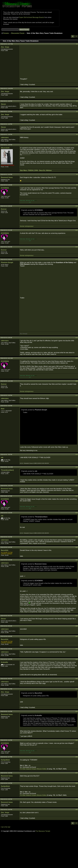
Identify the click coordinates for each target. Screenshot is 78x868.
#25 (76, 547)
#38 (76, 783)
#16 (76, 381)
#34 (76, 711)
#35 (76, 740)
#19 (76, 454)
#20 (76, 467)
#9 (77, 185)
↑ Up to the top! (5, 827)
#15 (76, 358)
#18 (76, 406)
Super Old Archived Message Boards (31, 17)
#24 (76, 537)
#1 (77, 44)
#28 (76, 626)
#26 (76, 560)
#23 (76, 513)
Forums (6, 33)
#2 (77, 89)
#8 (77, 174)
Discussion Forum (18, 33)
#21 (76, 486)
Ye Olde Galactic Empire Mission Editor (33, 769)
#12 (76, 247)
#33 (76, 689)
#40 (76, 810)
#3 (77, 101)
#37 (76, 773)
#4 (77, 112)
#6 (77, 134)
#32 (76, 679)
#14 (76, 338)
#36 (76, 757)
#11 (76, 230)
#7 (77, 145)
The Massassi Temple (43, 831)
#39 (76, 799)
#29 (76, 636)
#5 (77, 124)
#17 (76, 395)
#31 (76, 659)
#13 (76, 259)
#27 (76, 616)
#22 (76, 496)
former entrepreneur (27, 226)
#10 (76, 206)
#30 (76, 649)
